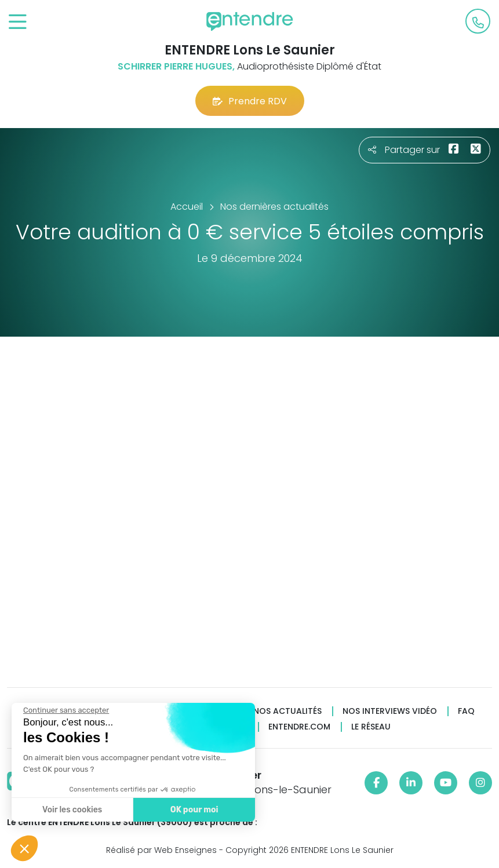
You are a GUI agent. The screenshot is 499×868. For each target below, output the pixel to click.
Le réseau (371, 727)
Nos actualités (287, 711)
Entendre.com (299, 727)
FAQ (466, 711)
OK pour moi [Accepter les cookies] (194, 810)
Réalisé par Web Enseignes (161, 850)
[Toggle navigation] (18, 22)
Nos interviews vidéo (390, 711)
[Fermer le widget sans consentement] (65, 710)
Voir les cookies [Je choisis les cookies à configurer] (72, 810)
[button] (24, 848)
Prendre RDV (250, 101)
